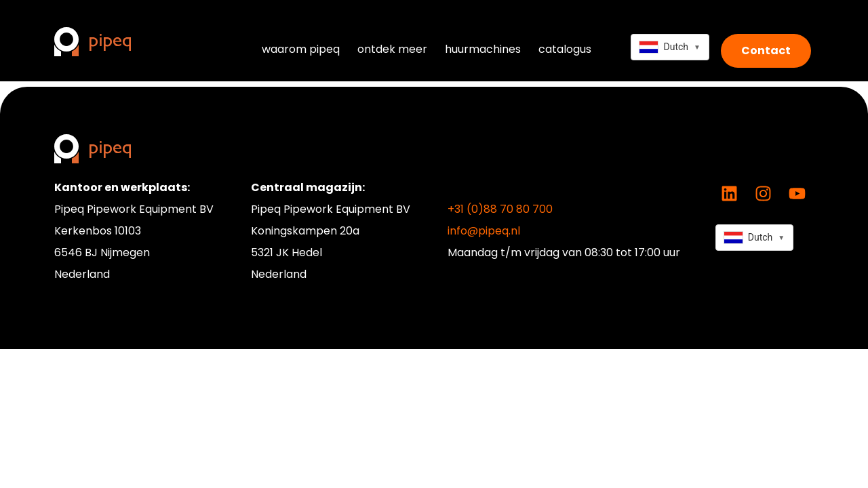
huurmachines (483, 49)
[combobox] (670, 47)
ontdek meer (392, 49)
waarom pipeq (301, 49)
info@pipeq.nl (484, 231)
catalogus (565, 49)
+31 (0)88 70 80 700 (500, 209)
